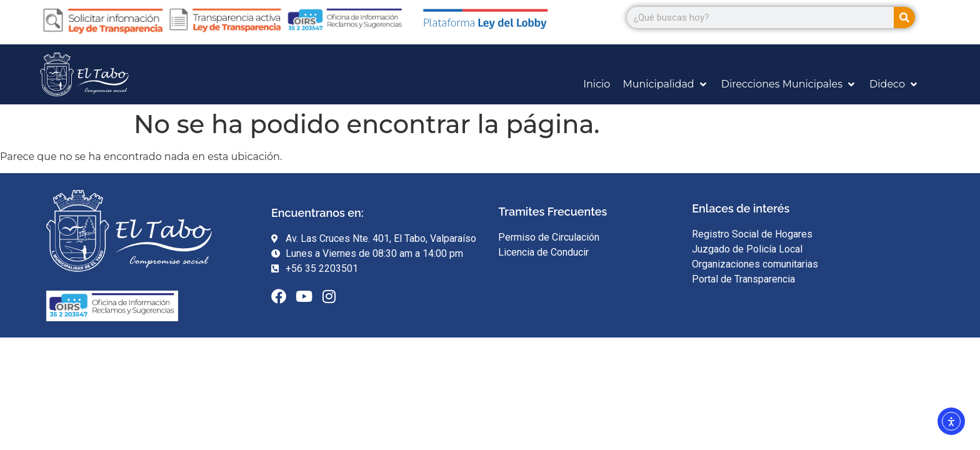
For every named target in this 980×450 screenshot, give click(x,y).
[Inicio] (597, 84)
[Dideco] (894, 84)
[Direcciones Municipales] (789, 84)
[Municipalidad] (665, 84)
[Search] (904, 17)
